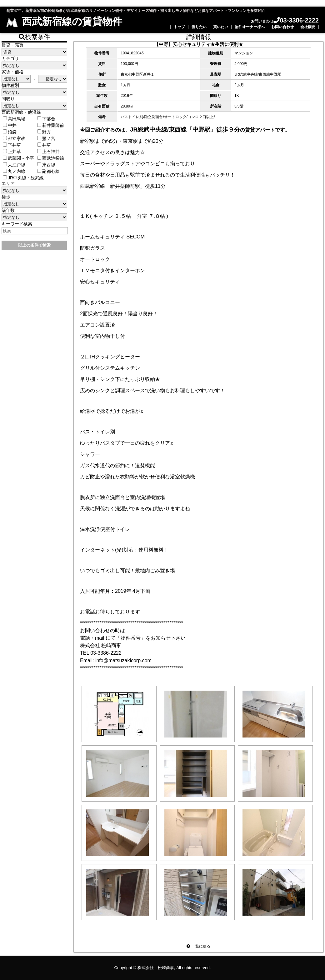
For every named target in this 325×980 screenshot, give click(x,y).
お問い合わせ (282, 27)
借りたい (199, 27)
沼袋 (10, 132)
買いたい (221, 27)
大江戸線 (14, 165)
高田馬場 (14, 119)
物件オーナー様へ (250, 27)
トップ (179, 27)
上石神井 (48, 152)
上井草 (12, 152)
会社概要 (308, 27)
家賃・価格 (12, 72)
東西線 (46, 165)
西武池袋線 (51, 158)
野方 (44, 132)
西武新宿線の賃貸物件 (64, 22)
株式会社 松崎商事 (156, 968)
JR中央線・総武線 (23, 178)
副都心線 (48, 171)
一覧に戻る (198, 946)
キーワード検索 (17, 224)
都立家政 (14, 138)
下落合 (46, 119)
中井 (10, 125)
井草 (44, 145)
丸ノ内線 (14, 171)
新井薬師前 (51, 125)
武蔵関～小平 (18, 158)
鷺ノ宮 (46, 138)
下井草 (12, 145)
